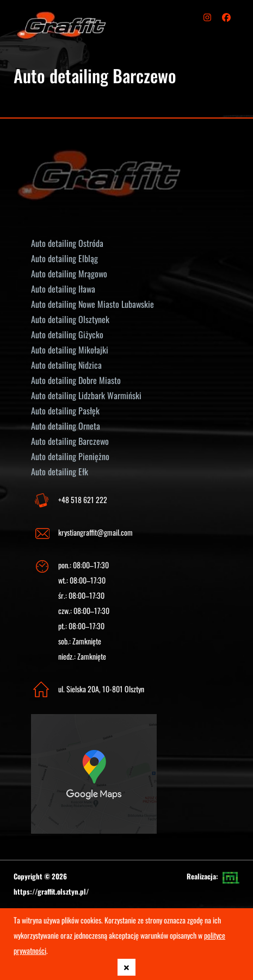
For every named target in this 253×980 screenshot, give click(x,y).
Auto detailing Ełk (60, 472)
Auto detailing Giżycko (67, 334)
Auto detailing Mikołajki (70, 350)
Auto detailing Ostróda (67, 243)
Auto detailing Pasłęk (65, 411)
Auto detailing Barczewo (70, 441)
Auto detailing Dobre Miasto (76, 380)
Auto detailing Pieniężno (70, 456)
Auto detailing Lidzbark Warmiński (86, 395)
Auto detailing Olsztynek (70, 319)
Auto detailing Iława (63, 289)
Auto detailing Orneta (66, 426)
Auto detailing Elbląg (64, 258)
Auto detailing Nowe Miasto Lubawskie (92, 304)
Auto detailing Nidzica (66, 365)
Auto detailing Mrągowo (69, 274)
